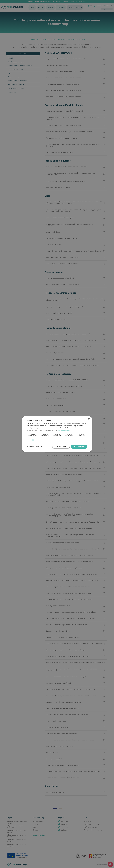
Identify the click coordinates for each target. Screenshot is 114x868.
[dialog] (57, 434)
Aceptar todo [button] (79, 447)
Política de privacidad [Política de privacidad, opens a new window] (64, 430)
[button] (34, 447)
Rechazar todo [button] (61, 447)
